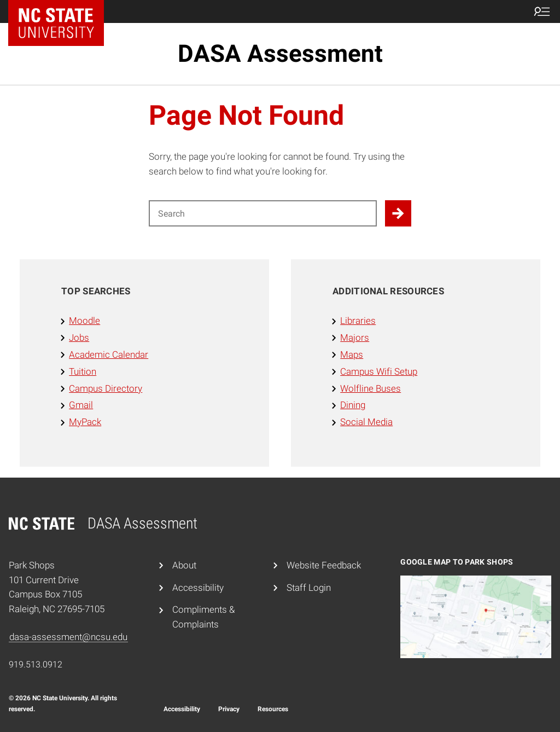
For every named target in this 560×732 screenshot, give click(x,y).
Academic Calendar (109, 355)
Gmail (81, 405)
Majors (355, 338)
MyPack (85, 422)
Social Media (366, 422)
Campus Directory (106, 388)
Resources (273, 709)
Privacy (229, 709)
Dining (353, 405)
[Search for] (263, 213)
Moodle (84, 321)
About (184, 565)
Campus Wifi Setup (379, 371)
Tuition (83, 371)
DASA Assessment (280, 54)
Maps (352, 355)
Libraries (358, 321)
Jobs (79, 338)
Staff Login (309, 588)
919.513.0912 (36, 664)
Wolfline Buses (371, 388)
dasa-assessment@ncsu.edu (68, 637)
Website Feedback (324, 565)
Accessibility (198, 588)
